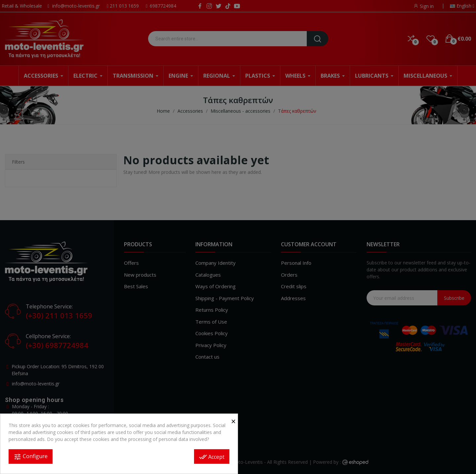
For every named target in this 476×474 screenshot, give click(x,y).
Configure (31, 457)
